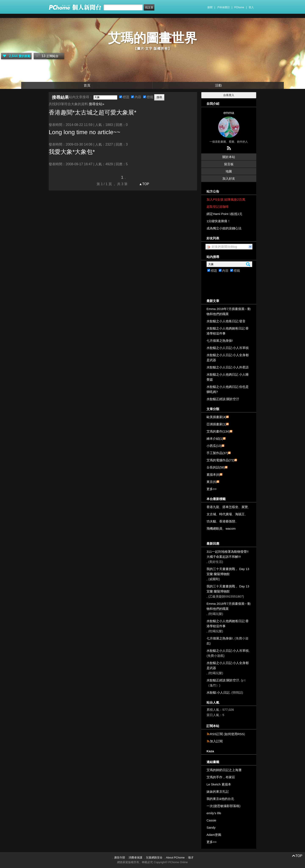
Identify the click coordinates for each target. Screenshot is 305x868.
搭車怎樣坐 (230, 507)
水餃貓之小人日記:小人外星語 (228, 367)
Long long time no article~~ (85, 132)
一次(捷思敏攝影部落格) (223, 806)
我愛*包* (72, 152)
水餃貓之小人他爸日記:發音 (226, 321)
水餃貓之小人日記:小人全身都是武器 (228, 358)
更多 (212, 489)
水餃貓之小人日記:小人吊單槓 (228, 348)
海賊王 (240, 514)
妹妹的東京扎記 (218, 792)
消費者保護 (135, 858)
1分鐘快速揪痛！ (218, 221)
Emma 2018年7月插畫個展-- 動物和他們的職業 (229, 311)
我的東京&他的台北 (220, 799)
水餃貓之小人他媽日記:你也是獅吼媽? (228, 389)
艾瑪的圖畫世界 (152, 38)
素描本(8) (213, 475)
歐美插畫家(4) (216, 417)
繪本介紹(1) (215, 439)
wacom (231, 528)
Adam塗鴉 (214, 835)
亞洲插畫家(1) (216, 424)
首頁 (87, 85)
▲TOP (143, 184)
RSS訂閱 (216, 734)
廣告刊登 (120, 858)
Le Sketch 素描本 (219, 784)
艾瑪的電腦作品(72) (220, 460)
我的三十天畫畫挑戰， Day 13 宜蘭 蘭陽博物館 (228, 571)
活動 (218, 85)
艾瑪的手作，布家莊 (221, 777)
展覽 (245, 507)
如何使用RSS (234, 734)
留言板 (229, 164)
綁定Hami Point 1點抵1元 (224, 214)
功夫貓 (211, 521)
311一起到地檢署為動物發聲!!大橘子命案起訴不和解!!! (227, 554)
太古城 (211, 514)
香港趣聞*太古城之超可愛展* (93, 112)
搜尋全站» (96, 104)
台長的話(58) (216, 467)
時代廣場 (226, 514)
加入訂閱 (216, 741)
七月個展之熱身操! (220, 341)
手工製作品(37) (217, 453)
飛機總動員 (214, 528)
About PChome (175, 858)
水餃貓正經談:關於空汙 (223, 399)
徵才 (191, 858)
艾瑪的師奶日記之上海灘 (224, 770)
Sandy (211, 827)
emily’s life (214, 813)
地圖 (229, 171)
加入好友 (229, 178)
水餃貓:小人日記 (218, 692)
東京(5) (212, 482)
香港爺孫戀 (227, 521)
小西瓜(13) (214, 446)
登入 (251, 7)
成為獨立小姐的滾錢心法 (224, 228)
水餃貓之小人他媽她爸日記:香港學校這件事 (228, 331)
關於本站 (229, 157)
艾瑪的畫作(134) (218, 431)
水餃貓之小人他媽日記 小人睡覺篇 (228, 377)
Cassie (211, 820)
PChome (239, 7)
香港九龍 (213, 507)
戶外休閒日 (223, 7)
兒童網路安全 (154, 858)
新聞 (210, 7)
